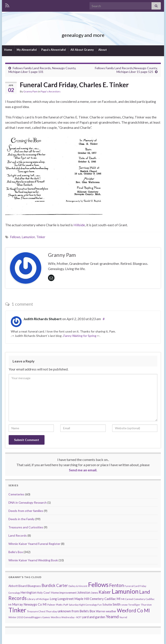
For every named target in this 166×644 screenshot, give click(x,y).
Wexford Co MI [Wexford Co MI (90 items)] (133, 610)
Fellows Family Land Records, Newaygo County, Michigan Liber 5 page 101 (42, 70)
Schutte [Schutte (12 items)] (107, 605)
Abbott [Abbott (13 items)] (13, 586)
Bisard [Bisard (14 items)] (23, 586)
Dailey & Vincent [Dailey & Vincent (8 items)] (78, 586)
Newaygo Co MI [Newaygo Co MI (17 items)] (35, 604)
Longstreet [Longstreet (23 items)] (66, 599)
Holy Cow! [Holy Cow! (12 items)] (44, 593)
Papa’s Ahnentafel (54, 50)
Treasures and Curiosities (26, 527)
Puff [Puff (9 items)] (66, 605)
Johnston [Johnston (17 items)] (84, 592)
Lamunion (28, 237)
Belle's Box (16, 552)
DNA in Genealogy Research (28, 502)
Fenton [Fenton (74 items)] (117, 585)
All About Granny (82, 50)
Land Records (18, 535)
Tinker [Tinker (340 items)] (17, 610)
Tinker (41, 237)
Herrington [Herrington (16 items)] (29, 592)
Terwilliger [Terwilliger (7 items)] (134, 605)
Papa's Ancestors (51, 91)
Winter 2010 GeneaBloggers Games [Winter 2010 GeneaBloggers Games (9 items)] (29, 617)
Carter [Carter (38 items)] (62, 585)
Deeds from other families (26, 511)
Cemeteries (16, 494)
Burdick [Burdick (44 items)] (49, 585)
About (103, 50)
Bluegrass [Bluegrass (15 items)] (34, 586)
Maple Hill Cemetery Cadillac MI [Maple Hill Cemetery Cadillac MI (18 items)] (97, 599)
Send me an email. (83, 470)
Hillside (79, 225)
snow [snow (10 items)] (124, 605)
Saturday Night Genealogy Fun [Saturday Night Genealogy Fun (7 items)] (85, 605)
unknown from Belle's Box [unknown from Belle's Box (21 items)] (77, 611)
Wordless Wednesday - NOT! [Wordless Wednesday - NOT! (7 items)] (66, 617)
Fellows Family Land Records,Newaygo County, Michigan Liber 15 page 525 (126, 70)
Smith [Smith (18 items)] (117, 604)
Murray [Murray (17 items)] (18, 604)
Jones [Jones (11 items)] (94, 593)
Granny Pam (83, 28)
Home (8, 50)
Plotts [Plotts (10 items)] (59, 605)
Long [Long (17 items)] (53, 599)
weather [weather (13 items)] (111, 611)
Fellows (15, 237)
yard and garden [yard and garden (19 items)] (94, 617)
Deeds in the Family (22, 519)
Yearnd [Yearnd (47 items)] (112, 617)
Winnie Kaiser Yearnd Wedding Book (33, 560)
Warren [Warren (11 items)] (101, 611)
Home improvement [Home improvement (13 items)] (64, 593)
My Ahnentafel (27, 50)
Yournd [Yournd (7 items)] (123, 617)
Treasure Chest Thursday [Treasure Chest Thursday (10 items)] (42, 611)
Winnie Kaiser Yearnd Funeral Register (34, 544)
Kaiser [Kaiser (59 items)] (105, 592)
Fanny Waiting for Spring (80, 336)
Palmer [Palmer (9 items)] (51, 605)
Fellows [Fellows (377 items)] (98, 584)
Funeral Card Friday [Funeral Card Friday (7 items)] (135, 586)
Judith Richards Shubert (42, 319)
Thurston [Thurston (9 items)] (146, 605)
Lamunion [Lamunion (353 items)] (125, 591)
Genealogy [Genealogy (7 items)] (14, 593)
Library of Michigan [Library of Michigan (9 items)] (38, 599)
